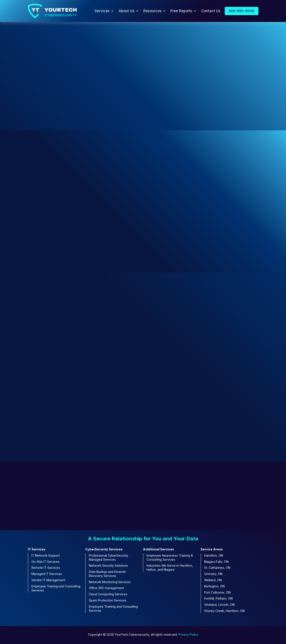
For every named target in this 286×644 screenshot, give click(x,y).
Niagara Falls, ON (216, 562)
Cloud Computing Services (108, 595)
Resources (152, 11)
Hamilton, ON (214, 556)
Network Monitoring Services (110, 583)
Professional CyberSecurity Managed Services (109, 558)
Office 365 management (106, 589)
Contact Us (211, 11)
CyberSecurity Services (104, 550)
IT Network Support (46, 556)
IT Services (37, 550)
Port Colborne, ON (217, 593)
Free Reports (181, 11)
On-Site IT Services (45, 562)
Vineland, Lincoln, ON (219, 605)
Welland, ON (213, 581)
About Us (126, 11)
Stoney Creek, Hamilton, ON (224, 612)
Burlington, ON (214, 587)
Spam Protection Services (108, 601)
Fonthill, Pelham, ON (218, 599)
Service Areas (212, 550)
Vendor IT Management (48, 581)
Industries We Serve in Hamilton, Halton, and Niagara (170, 568)
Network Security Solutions (108, 566)
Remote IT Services (46, 568)
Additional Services (158, 550)
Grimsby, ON (213, 575)
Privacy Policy (188, 635)
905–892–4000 (242, 11)
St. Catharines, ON (217, 568)
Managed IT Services (47, 575)
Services (102, 11)
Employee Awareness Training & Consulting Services (170, 558)
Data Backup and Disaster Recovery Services (107, 575)
